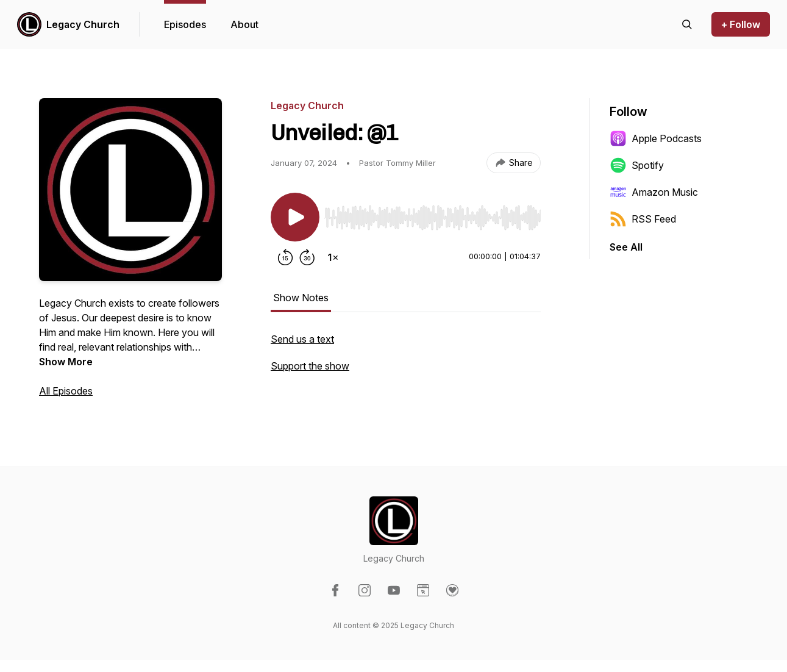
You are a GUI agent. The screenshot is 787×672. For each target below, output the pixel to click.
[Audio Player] (433, 214)
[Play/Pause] (295, 217)
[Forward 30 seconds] (307, 257)
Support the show (310, 366)
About (244, 24)
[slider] (433, 218)
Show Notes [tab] (301, 298)
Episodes (185, 24)
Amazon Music (654, 192)
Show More (66, 362)
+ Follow (741, 24)
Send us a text (302, 339)
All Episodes (66, 391)
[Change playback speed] (333, 257)
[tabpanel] (406, 359)
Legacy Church (83, 24)
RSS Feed (643, 219)
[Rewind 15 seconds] (285, 257)
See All (626, 247)
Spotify (637, 165)
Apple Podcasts (656, 138)
